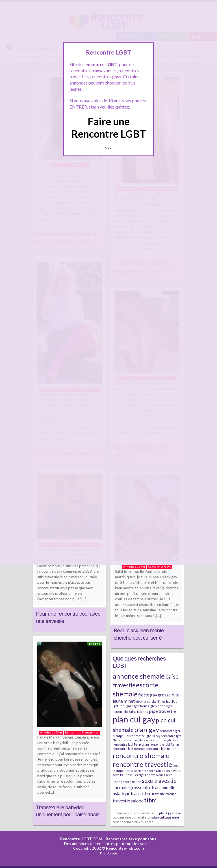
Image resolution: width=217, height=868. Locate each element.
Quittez (109, 148)
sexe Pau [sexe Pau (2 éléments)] (119, 775)
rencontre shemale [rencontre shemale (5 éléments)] (141, 755)
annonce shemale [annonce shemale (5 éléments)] (139, 676)
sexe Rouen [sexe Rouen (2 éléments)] (133, 782)
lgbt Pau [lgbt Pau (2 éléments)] (172, 701)
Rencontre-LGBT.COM (81, 839)
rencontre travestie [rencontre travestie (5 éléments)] (142, 764)
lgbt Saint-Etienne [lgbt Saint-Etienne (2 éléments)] (136, 712)
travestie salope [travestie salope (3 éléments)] (128, 801)
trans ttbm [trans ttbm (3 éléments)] (141, 793)
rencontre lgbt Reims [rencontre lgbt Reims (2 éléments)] (164, 744)
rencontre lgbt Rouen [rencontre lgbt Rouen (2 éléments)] (161, 749)
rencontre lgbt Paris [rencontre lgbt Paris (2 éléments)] (136, 740)
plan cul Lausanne (166, 817)
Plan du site (108, 853)
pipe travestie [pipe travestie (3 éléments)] (162, 711)
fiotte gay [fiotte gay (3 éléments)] (148, 695)
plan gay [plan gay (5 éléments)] (147, 729)
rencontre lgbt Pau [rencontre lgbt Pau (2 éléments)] (164, 740)
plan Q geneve (170, 813)
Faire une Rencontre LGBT (109, 127)
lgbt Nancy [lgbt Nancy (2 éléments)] (143, 701)
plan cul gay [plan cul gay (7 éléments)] (134, 719)
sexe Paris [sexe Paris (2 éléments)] (173, 771)
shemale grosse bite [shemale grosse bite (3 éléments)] (132, 787)
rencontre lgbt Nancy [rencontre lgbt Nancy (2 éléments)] (145, 736)
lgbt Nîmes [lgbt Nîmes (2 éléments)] (158, 701)
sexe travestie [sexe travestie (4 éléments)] (159, 781)
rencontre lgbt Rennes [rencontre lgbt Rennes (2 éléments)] (129, 749)
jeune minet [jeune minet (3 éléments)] (124, 701)
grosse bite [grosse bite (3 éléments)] (169, 695)
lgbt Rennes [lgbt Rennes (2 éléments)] (158, 706)
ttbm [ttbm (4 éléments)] (150, 800)
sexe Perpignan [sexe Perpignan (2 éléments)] (137, 775)
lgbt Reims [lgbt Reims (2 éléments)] (142, 706)
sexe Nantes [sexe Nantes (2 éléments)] (139, 771)
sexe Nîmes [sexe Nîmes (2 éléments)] (157, 771)
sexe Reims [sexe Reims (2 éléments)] (157, 775)
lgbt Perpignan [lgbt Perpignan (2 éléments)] (123, 706)
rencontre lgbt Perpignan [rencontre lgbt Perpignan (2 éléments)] (131, 744)
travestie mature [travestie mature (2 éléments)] (164, 794)
